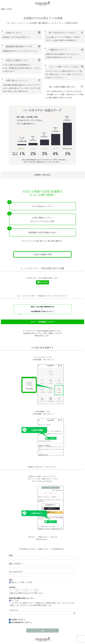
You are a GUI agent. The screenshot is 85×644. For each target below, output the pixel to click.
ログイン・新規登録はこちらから (42, 322)
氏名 (12, 555)
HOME (3, 9)
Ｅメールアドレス (16, 572)
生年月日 (12, 587)
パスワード (14, 610)
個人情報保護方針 (17, 622)
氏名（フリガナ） (16, 564)
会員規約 (14, 620)
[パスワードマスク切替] (74, 613)
